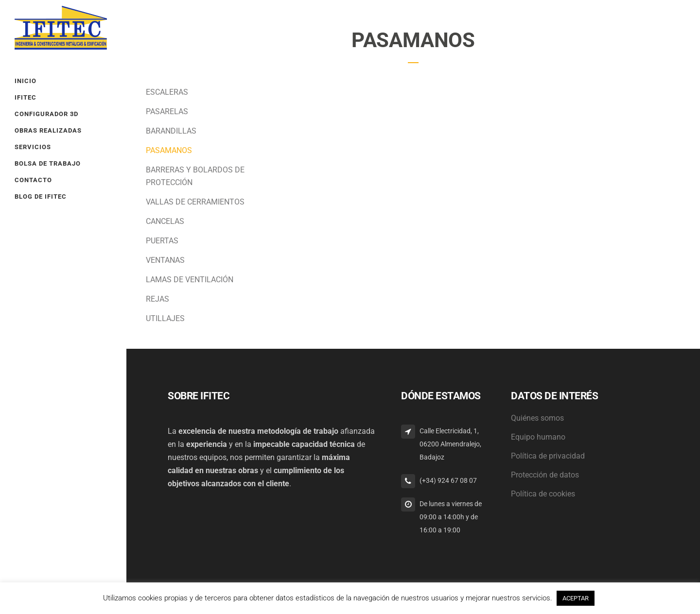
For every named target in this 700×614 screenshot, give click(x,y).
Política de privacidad (548, 456)
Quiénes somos (537, 418)
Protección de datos (545, 475)
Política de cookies (543, 494)
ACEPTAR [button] (576, 598)
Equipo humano (538, 437)
